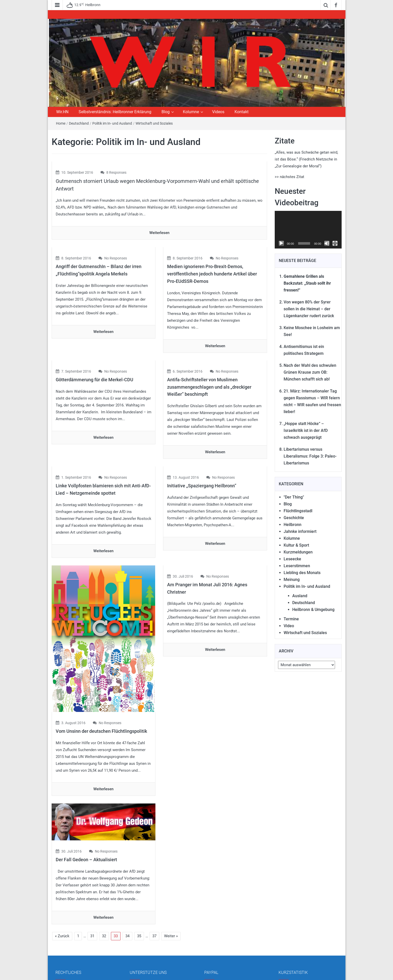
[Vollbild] (335, 243)
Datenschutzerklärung (77, 955)
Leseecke (292, 559)
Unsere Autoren (146, 955)
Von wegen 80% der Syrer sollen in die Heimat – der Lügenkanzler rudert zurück (309, 309)
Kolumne (191, 112)
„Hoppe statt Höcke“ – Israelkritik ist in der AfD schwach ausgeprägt (306, 430)
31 (92, 891)
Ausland (300, 596)
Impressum (68, 946)
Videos (218, 112)
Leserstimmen (297, 566)
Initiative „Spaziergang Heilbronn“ (202, 486)
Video (289, 626)
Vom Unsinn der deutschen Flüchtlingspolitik (101, 687)
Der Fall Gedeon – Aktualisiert (86, 815)
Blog (166, 112)
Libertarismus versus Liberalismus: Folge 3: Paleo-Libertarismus (310, 456)
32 (104, 891)
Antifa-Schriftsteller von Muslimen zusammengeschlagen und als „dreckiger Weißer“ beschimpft (209, 387)
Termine (291, 619)
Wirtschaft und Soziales (154, 123)
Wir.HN (62, 112)
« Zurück (62, 891)
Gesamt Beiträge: (297, 967)
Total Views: (293, 946)
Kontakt (242, 112)
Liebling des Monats (302, 573)
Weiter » (171, 891)
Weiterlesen (159, 233)
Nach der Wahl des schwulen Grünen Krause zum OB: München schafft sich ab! (310, 372)
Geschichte (294, 518)
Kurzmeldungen (298, 552)
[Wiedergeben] (281, 243)
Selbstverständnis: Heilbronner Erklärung (115, 112)
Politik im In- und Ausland (112, 123)
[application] (308, 230)
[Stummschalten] (327, 243)
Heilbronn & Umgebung (313, 610)
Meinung (292, 580)
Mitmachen (142, 946)
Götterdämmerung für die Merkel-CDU (94, 380)
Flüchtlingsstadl (298, 511)
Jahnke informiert (300, 531)
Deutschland (79, 123)
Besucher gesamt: (297, 957)
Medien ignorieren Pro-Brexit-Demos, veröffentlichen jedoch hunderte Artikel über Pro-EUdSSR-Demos (212, 274)
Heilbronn (293, 525)
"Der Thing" (294, 497)
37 (154, 891)
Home (61, 123)
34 (127, 891)
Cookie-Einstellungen (76, 965)
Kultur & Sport (296, 545)
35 (139, 891)
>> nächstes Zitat (289, 177)
